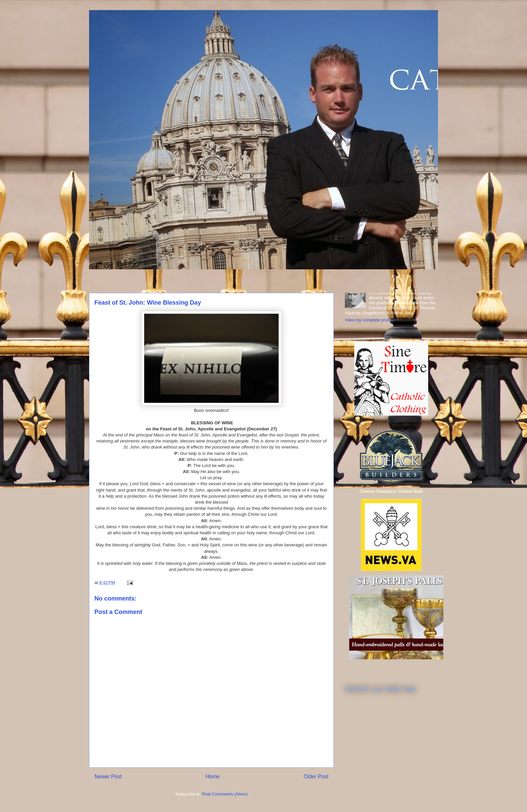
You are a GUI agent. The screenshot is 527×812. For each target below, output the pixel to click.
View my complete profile (369, 320)
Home (213, 777)
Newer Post (108, 777)
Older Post (316, 777)
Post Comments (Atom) (225, 794)
